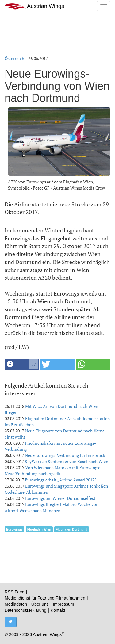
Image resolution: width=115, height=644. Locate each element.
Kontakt (58, 610)
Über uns (40, 604)
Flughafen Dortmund (72, 529)
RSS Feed (15, 592)
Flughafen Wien (39, 529)
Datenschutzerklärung (25, 610)
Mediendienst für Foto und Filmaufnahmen (45, 598)
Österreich (14, 58)
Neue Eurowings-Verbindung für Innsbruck (65, 455)
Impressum (63, 604)
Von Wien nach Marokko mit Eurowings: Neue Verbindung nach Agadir (53, 471)
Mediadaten (16, 604)
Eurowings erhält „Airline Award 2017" (60, 480)
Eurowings (14, 529)
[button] (22, 364)
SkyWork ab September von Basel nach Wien (67, 461)
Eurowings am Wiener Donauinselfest (60, 498)
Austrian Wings (34, 6)
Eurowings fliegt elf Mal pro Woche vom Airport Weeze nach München (52, 507)
